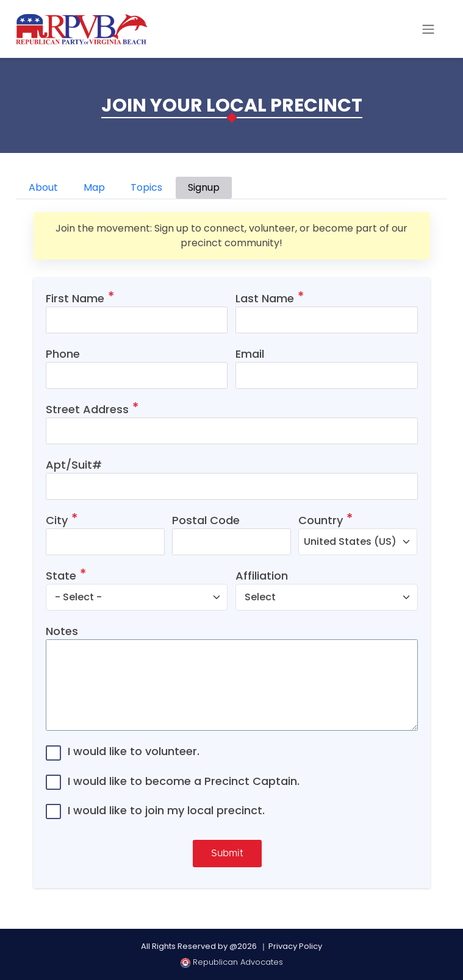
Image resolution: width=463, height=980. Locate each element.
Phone (63, 354)
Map (94, 187)
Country (321, 520)
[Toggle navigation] (428, 29)
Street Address (87, 409)
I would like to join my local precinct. (166, 810)
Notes (62, 631)
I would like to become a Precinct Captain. (184, 781)
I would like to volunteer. (134, 751)
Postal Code (206, 520)
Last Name (265, 298)
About (43, 187)
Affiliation (262, 576)
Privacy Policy (295, 946)
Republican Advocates (232, 962)
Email (250, 354)
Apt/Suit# (74, 465)
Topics (146, 187)
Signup (204, 187)
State (61, 576)
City (57, 520)
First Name (75, 298)
